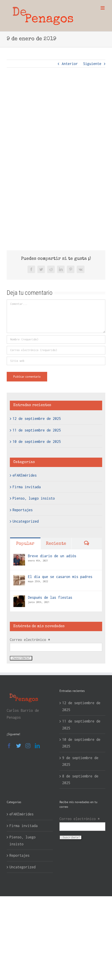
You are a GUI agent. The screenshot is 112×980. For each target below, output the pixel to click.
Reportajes (23, 510)
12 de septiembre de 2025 (37, 419)
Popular (25, 544)
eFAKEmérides (25, 475)
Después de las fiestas (50, 597)
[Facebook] (9, 746)
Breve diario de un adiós (52, 556)
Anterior (70, 64)
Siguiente (92, 64)
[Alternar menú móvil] (103, 8)
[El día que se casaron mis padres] (19, 578)
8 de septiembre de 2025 (80, 779)
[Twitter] (19, 746)
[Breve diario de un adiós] (19, 557)
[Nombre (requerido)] (56, 339)
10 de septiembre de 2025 (37, 442)
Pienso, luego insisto (34, 498)
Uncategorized (26, 521)
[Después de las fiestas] (19, 599)
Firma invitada (27, 487)
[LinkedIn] (37, 746)
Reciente (56, 544)
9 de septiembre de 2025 (80, 761)
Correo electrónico (30, 640)
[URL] (56, 361)
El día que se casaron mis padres (60, 577)
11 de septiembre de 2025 (37, 430)
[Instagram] (28, 746)
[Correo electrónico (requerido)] (56, 350)
